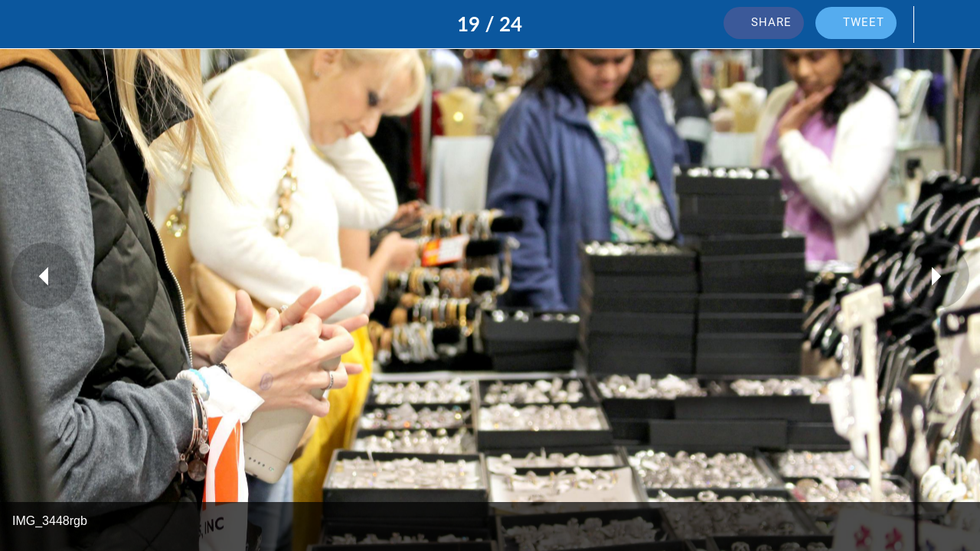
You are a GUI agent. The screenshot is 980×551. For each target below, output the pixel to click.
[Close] (24, 24)
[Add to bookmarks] (940, 24)
